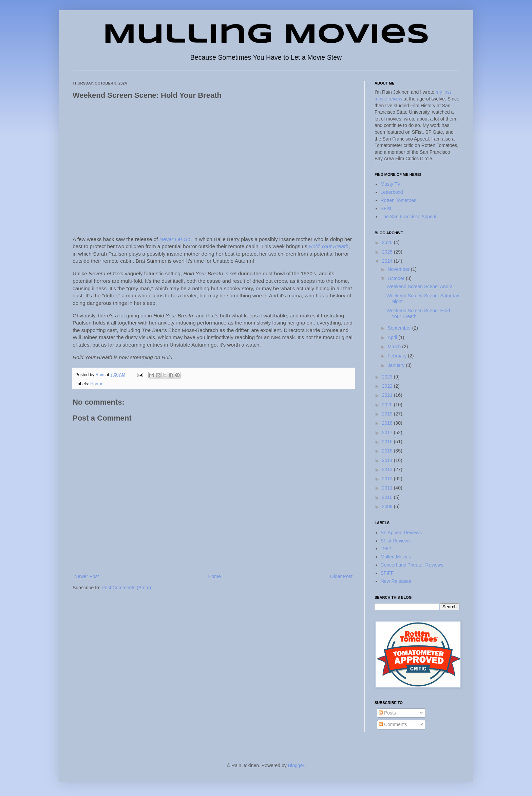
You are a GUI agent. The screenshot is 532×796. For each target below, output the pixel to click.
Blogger (296, 765)
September (400, 328)
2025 (388, 252)
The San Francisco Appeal (408, 217)
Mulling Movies (266, 35)
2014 (388, 460)
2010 (388, 497)
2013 (388, 469)
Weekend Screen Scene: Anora (420, 286)
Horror (96, 384)
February (398, 356)
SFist (386, 208)
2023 (388, 377)
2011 (388, 488)
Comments (393, 724)
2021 (388, 395)
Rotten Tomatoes (399, 200)
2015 (388, 451)
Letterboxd (392, 192)
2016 (388, 442)
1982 (386, 549)
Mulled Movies (396, 557)
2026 (388, 242)
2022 (388, 386)
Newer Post (87, 576)
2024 (388, 261)
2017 (388, 432)
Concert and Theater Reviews (412, 565)
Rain (101, 375)
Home (214, 576)
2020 (388, 405)
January (397, 365)
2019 (388, 414)
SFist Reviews (396, 541)
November (399, 269)
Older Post (341, 576)
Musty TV (391, 184)
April (393, 337)
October (397, 278)
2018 (388, 423)
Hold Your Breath (329, 246)
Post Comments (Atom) (126, 588)
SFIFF (387, 573)
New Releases (396, 581)
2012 (388, 479)
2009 (388, 506)
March (395, 347)
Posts (387, 713)
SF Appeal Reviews (401, 533)
